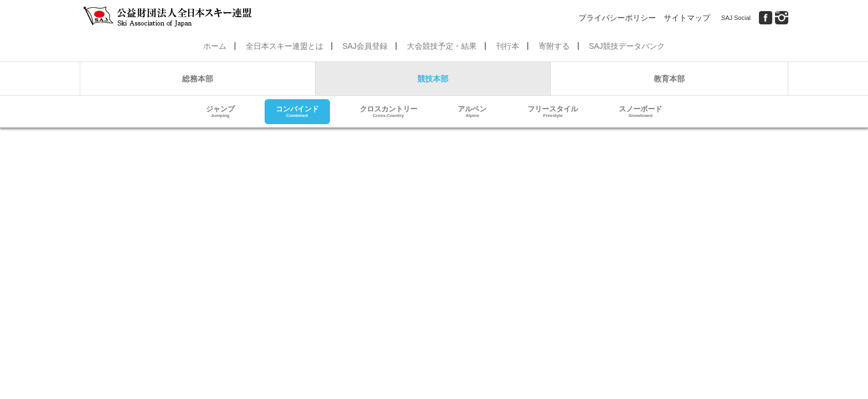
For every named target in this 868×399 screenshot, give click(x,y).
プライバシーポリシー (617, 18)
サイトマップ (687, 18)
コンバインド (297, 112)
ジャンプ (220, 112)
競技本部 (433, 79)
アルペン (472, 112)
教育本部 (669, 79)
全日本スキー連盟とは (285, 46)
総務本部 (198, 79)
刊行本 (508, 46)
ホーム (215, 46)
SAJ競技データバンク (627, 46)
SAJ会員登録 (365, 46)
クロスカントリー (389, 112)
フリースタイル (553, 112)
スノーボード (640, 112)
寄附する (554, 46)
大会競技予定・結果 (442, 46)
